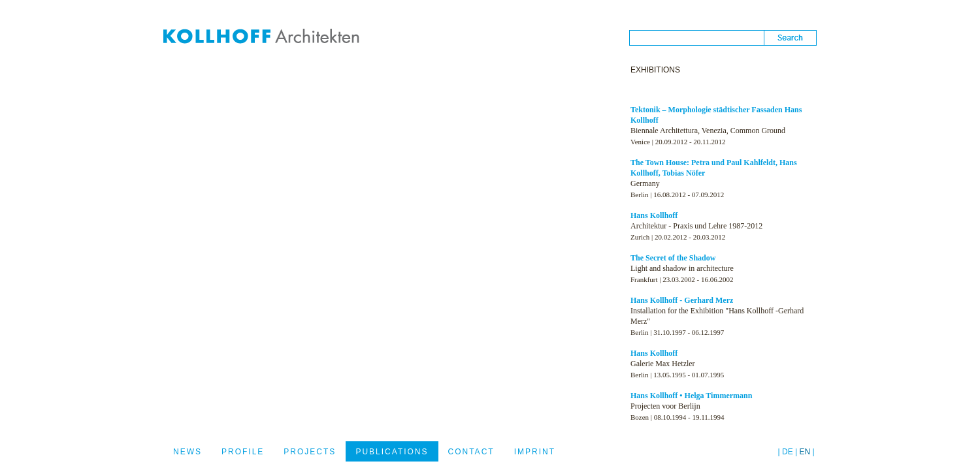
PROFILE (243, 452)
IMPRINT (535, 452)
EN (805, 452)
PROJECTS (310, 452)
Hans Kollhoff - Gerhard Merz (682, 300)
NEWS (188, 452)
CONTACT (471, 452)
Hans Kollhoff (654, 215)
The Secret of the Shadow (673, 258)
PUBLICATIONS (392, 452)
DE (788, 452)
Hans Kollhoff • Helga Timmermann (691, 396)
